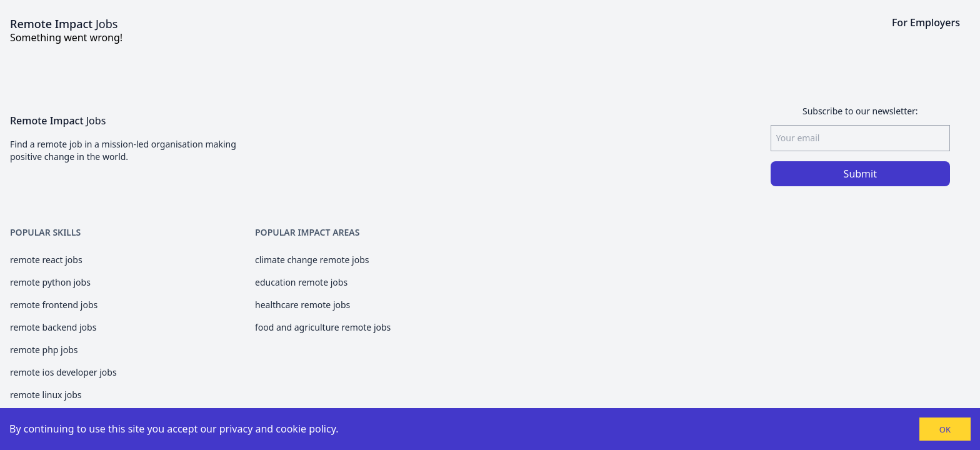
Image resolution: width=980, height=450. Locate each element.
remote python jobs (50, 282)
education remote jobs (301, 282)
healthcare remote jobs (302, 305)
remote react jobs (46, 260)
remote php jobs (44, 350)
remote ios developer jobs (63, 372)
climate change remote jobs (312, 260)
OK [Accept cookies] (945, 429)
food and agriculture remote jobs (323, 327)
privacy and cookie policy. (279, 429)
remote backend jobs (53, 327)
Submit (860, 174)
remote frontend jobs (54, 305)
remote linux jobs (46, 395)
